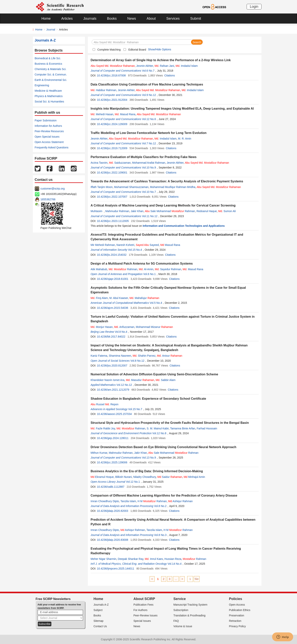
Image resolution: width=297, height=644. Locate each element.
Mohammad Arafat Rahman (149, 163)
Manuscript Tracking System (190, 605)
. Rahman (123, 269)
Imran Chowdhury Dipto (105, 501)
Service (180, 599)
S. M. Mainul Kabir (158, 428)
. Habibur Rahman (104, 90)
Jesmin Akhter (145, 66)
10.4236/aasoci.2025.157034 (114, 414)
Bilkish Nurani (124, 477)
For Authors (140, 610)
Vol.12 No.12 (124, 385)
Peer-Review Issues (146, 615)
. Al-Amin (146, 269)
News (132, 19)
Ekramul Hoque (102, 477)
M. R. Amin (184, 139)
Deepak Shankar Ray (130, 559)
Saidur (170, 477)
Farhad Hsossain (207, 428)
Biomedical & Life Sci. (48, 58)
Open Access (237, 605)
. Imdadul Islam (187, 66)
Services (173, 19)
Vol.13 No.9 (149, 458)
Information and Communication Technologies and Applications (184, 226)
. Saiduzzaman (120, 163)
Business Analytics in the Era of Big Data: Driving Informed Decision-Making (147, 471)
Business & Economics (48, 64)
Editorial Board (137, 50)
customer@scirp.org (53, 189)
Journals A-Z (101, 605)
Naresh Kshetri (125, 245)
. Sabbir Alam (165, 380)
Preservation (237, 615)
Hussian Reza (173, 559)
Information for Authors (48, 126)
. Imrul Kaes (154, 559)
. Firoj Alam (99, 298)
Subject (98, 610)
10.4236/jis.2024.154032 (112, 255)
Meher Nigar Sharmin (104, 559)
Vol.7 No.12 (149, 143)
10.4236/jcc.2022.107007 (112, 197)
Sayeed (147, 245)
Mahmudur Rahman (117, 211)
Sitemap (99, 621)
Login (254, 7)
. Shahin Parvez (144, 356)
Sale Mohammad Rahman (170, 211)
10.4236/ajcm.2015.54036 (113, 308)
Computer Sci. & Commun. (51, 74)
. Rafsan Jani (164, 66)
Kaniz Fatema (99, 356)
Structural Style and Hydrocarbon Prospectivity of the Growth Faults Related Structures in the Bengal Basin (170, 423)
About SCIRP (144, 599)
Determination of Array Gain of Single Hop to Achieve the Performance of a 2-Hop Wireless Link (161, 60)
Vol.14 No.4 (174, 564)
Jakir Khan (137, 211)
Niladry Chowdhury (145, 477)
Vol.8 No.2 (160, 506)
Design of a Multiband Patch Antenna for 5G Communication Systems (142, 264)
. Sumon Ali (227, 211)
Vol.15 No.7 (135, 409)
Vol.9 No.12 (149, 95)
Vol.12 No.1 (133, 482)
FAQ (176, 621)
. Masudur (140, 380)
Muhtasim (97, 211)
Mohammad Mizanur (154, 327)
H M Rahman (152, 501)
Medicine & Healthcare (48, 91)
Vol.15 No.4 (135, 250)
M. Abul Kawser (119, 298)
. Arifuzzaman (124, 327)
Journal (51, 30)
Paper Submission (46, 120)
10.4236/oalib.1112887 (111, 487)
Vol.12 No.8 (159, 433)
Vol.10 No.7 (149, 192)
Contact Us (100, 626)
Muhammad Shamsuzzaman (131, 187)
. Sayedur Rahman (168, 269)
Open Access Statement (49, 142)
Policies (236, 599)
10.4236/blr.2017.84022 (111, 337)
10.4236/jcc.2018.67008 (111, 75)
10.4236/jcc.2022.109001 (112, 173)
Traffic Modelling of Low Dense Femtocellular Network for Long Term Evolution (149, 133)
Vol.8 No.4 (121, 332)
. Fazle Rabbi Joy (103, 428)
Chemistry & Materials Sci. (51, 69)
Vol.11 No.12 (150, 216)
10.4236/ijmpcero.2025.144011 (115, 569)
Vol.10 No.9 (149, 168)
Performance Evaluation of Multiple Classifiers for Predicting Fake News (144, 157)
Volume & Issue (183, 626)
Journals (90, 19)
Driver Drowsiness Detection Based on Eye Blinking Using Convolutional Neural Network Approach (164, 447)
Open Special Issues (47, 137)
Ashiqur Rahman (181, 501)
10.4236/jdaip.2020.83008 (113, 540)
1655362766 (48, 199)
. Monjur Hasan (102, 327)
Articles (67, 19)
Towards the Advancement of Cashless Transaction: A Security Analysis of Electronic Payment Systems (167, 181)
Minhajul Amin (194, 477)
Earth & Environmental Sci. (51, 80)
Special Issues (142, 621)
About (151, 19)
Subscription (181, 610)
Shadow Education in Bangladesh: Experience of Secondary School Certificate (148, 399)
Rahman (194, 559)
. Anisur (170, 356)
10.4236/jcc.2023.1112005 (113, 221)
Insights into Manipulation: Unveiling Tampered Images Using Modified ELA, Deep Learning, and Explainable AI (172, 109)
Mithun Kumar (99, 453)
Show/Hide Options (160, 49)
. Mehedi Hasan (102, 114)
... (176, 579)
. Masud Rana (125, 114)
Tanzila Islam (128, 501)
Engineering (42, 85)
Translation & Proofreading (190, 615)
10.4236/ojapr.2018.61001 (113, 279)
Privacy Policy (237, 626)
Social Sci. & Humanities (49, 102)
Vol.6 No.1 (149, 274)
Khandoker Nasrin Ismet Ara (108, 380)
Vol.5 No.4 (156, 303)
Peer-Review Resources (49, 131)
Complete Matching (109, 50)
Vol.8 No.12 (137, 361)
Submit (196, 19)
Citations (169, 75)
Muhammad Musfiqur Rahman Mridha (173, 187)
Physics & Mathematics (49, 96)
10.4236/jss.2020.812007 (112, 366)
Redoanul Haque (207, 211)
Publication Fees (144, 605)
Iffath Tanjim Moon (102, 187)
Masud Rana (170, 245)
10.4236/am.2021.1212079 (113, 390)
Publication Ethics (240, 610)
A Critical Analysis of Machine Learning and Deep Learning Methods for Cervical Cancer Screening (163, 205)
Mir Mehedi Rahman (103, 245)
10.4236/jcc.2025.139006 (112, 462)
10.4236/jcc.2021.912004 (112, 100)
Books (112, 19)
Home (46, 19)
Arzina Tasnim (99, 163)
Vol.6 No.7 (148, 71)
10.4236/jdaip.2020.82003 (113, 511)
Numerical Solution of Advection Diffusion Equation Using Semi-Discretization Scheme (154, 374)
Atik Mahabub (99, 269)
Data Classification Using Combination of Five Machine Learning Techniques (147, 84)
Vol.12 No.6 (149, 119)
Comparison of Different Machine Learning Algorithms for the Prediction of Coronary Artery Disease (164, 495)
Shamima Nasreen (120, 356)
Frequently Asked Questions (52, 147)
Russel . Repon (105, 404)
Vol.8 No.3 (160, 535)
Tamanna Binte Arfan (183, 428)
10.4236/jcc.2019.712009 (112, 148)
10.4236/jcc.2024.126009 (112, 124)
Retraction (235, 621)
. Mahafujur (144, 298)
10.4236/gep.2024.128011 (113, 438)
